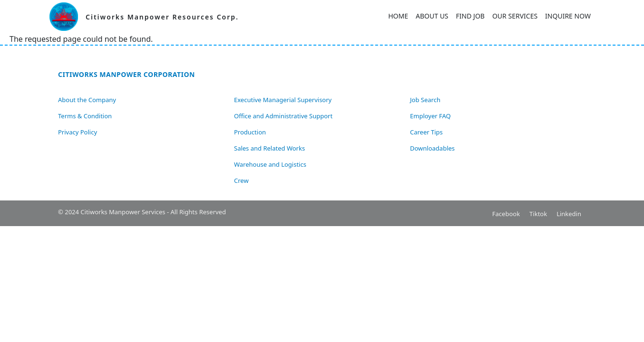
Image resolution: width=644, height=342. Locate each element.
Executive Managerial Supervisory (283, 100)
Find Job (470, 16)
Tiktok (538, 214)
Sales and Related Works (269, 148)
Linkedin (569, 214)
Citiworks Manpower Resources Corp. (162, 17)
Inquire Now (568, 16)
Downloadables (432, 148)
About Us (432, 16)
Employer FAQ (430, 116)
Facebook (506, 214)
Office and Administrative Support (283, 116)
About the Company (87, 100)
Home (398, 16)
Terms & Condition (85, 116)
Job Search (425, 100)
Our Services (515, 16)
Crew (241, 180)
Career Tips (426, 132)
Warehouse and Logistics (270, 164)
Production (250, 132)
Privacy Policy (78, 132)
